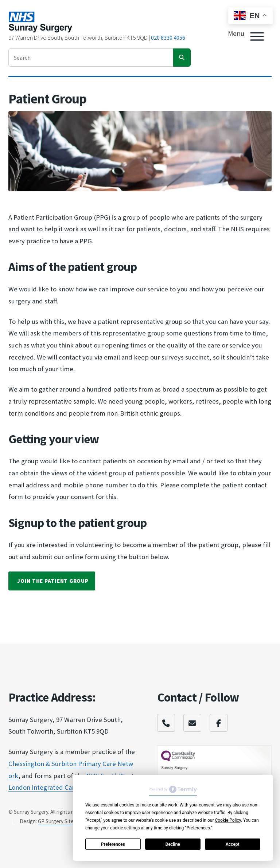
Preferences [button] (198, 828)
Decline (173, 844)
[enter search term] (91, 58)
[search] (182, 58)
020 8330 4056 (168, 38)
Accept (233, 844)
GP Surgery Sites (57, 821)
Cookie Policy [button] (228, 820)
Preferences (113, 844)
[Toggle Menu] (257, 36)
